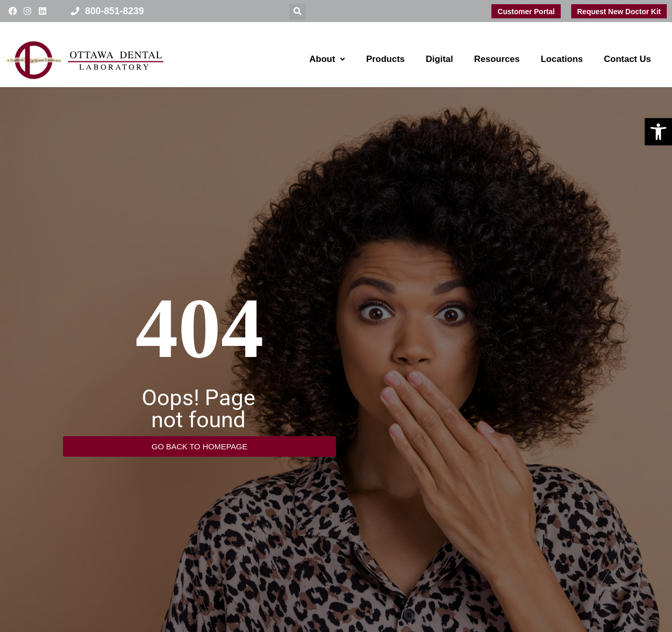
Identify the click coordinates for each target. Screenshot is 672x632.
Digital (439, 59)
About (327, 59)
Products (385, 59)
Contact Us (627, 59)
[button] (658, 132)
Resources (497, 59)
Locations (562, 59)
